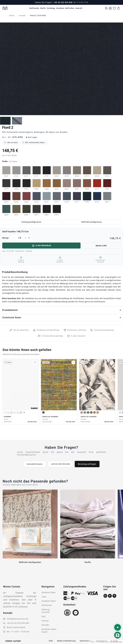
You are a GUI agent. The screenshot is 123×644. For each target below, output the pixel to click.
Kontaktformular (35, 464)
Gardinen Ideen (49, 601)
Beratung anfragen (87, 464)
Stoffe (43, 8)
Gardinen (60, 8)
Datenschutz (86, 641)
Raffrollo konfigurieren (92, 222)
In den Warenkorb (41, 246)
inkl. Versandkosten (114, 642)
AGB (51, 641)
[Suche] (106, 8)
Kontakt (45, 625)
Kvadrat (22, 16)
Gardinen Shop (48, 592)
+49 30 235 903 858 (63, 2)
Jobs (44, 597)
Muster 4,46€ (101, 246)
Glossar (45, 621)
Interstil (79, 8)
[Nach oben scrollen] (118, 640)
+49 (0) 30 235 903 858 (18, 623)
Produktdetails (10, 310)
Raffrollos (70, 8)
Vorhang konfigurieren (31, 222)
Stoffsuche (34, 8)
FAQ (43, 616)
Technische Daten (12, 318)
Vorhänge (51, 8)
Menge (61, 238)
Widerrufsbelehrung (66, 641)
